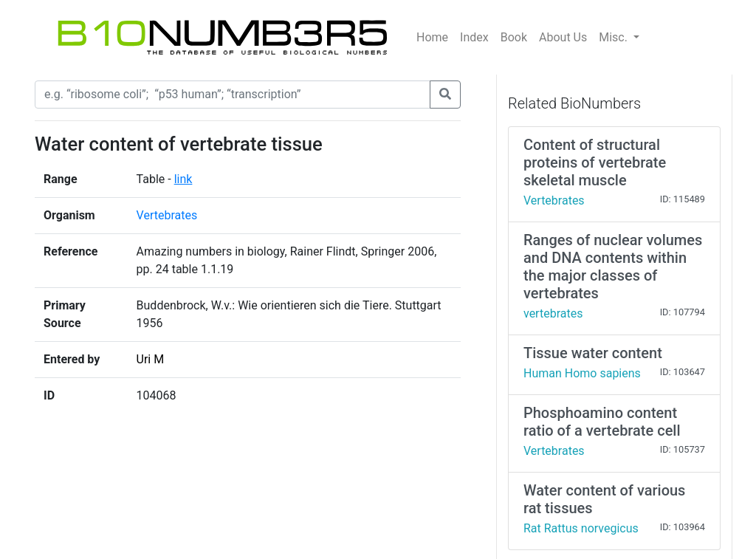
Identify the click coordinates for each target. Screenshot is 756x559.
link (183, 179)
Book (514, 37)
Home (432, 37)
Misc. (615, 37)
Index (474, 37)
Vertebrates (167, 215)
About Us (563, 37)
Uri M (151, 359)
